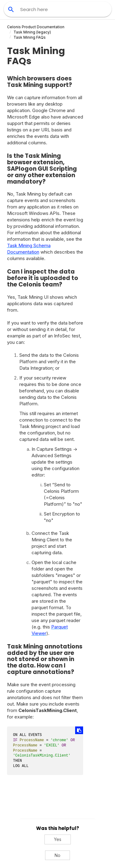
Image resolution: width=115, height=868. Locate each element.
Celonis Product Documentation (36, 27)
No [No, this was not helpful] (57, 855)
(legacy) (32, 32)
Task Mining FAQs (30, 37)
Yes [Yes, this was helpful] (58, 839)
